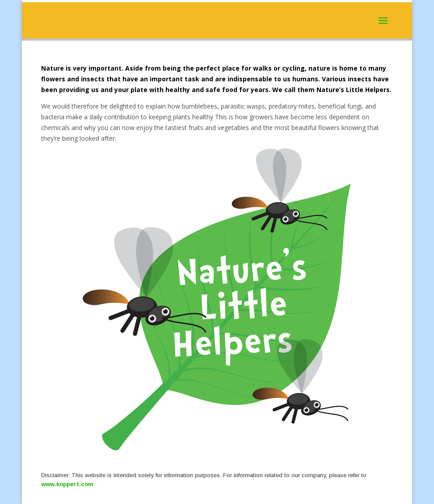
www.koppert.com (67, 484)
